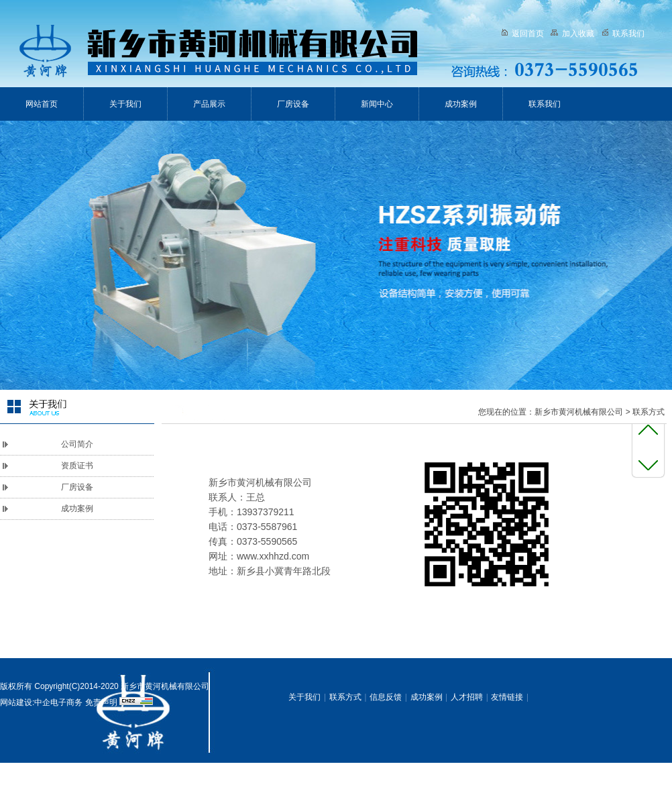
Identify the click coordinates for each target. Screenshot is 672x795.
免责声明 (101, 702)
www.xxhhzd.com (273, 556)
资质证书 (77, 466)
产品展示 (209, 104)
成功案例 (461, 104)
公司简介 (77, 444)
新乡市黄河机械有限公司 (579, 412)
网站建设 (16, 702)
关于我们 (125, 104)
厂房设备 (293, 104)
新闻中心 (377, 104)
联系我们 (623, 34)
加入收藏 (572, 34)
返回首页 (522, 34)
